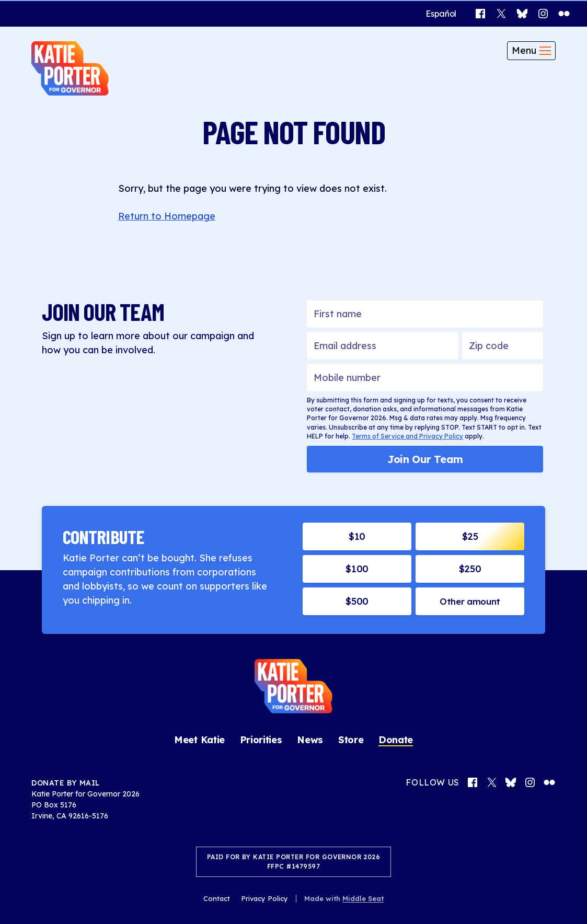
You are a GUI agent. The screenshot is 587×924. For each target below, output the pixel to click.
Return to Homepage (167, 216)
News (310, 740)
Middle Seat (363, 897)
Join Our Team (425, 459)
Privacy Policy (264, 897)
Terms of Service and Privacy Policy (407, 436)
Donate (396, 740)
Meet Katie (199, 740)
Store (351, 740)
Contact (217, 897)
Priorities (261, 740)
